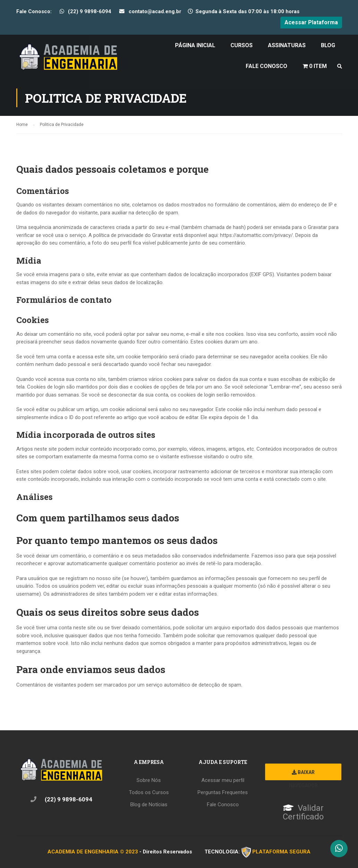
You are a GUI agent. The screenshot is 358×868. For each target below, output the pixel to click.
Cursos (242, 45)
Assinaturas (287, 45)
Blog (328, 45)
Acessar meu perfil (223, 780)
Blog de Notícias (149, 805)
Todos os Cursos (149, 792)
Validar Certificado (303, 812)
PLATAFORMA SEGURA (281, 852)
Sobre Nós (149, 780)
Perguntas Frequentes (223, 792)
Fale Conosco (267, 66)
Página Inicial (195, 45)
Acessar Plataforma (311, 22)
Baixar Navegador (303, 775)
